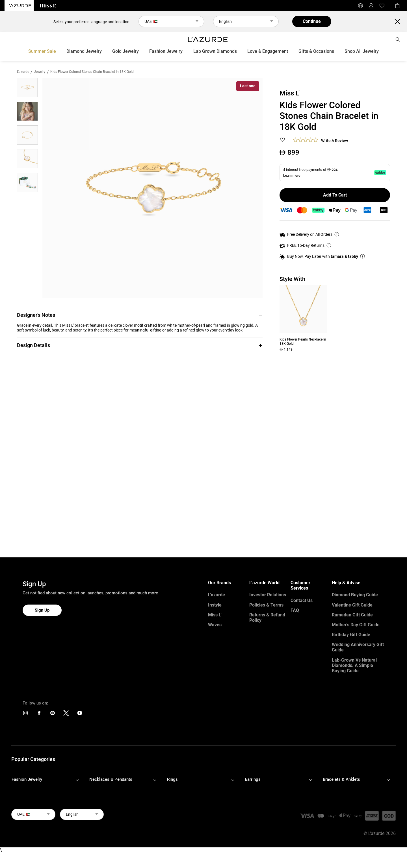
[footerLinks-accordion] (48, 780)
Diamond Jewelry (84, 51)
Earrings (253, 779)
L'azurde (23, 72)
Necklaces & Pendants (111, 779)
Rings (172, 779)
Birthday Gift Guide (351, 635)
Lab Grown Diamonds (215, 51)
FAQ (295, 610)
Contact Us (302, 600)
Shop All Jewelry (362, 51)
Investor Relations (268, 595)
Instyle (215, 605)
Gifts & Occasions (316, 51)
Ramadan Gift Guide (352, 615)
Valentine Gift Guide (352, 605)
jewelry (40, 72)
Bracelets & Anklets (341, 779)
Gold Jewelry (125, 51)
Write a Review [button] (335, 141)
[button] (140, 315)
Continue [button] (312, 21)
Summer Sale (42, 51)
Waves (215, 625)
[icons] (25, 714)
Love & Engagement (268, 51)
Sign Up (42, 610)
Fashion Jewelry (166, 51)
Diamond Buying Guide (355, 595)
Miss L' (215, 615)
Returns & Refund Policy (267, 618)
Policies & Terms (266, 605)
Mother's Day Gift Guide (356, 625)
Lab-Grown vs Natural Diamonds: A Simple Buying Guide (354, 665)
